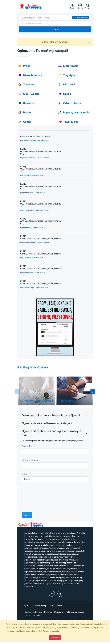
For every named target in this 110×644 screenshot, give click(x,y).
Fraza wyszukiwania (30, 460)
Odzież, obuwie (72, 103)
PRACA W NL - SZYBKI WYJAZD (35, 136)
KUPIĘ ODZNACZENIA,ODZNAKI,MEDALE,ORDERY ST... (41, 151)
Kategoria (26, 474)
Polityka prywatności (75, 612)
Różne (27, 112)
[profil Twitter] (60, 594)
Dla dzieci (69, 84)
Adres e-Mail (27, 446)
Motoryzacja (71, 66)
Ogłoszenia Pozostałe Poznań (32, 175)
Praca (27, 66)
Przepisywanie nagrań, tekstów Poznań (48, 401)
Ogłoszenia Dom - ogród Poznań (33, 193)
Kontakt (28, 615)
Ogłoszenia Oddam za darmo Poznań (35, 158)
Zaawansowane (80, 18)
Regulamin (59, 612)
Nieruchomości (32, 75)
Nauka (67, 94)
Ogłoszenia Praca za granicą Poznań (34, 140)
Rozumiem (55, 637)
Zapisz (27, 515)
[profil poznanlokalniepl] (52, 594)
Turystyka (69, 75)
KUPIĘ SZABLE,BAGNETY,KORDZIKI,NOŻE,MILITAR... (42, 237)
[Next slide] (93, 392)
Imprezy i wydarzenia (76, 112)
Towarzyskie (71, 122)
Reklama (48, 612)
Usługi (27, 122)
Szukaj (55, 29)
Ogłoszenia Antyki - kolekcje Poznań (34, 210)
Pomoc (37, 615)
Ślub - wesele (31, 94)
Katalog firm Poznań (33, 612)
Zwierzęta (29, 84)
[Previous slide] (17, 392)
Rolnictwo (29, 103)
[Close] (89, 42)
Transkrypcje (69, 401)
